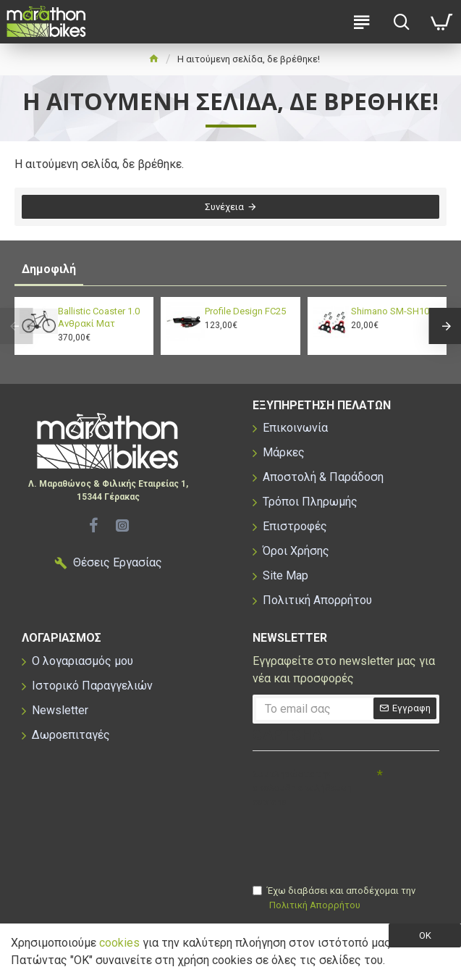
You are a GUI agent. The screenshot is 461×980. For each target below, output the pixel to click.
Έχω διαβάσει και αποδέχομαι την (334, 899)
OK (425, 935)
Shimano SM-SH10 (390, 311)
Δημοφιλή (49, 269)
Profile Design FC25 (245, 311)
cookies (119, 943)
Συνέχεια (224, 207)
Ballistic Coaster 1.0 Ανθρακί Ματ (99, 317)
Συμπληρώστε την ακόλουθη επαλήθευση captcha (302, 788)
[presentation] (354, 839)
